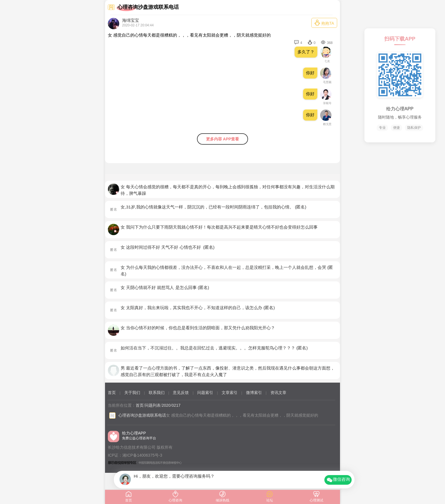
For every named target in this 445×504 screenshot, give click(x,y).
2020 (166, 405)
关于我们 (132, 393)
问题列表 (153, 405)
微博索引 (254, 393)
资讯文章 (278, 393)
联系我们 (157, 393)
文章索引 (230, 393)
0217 (176, 405)
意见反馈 (181, 393)
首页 (112, 393)
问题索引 (205, 393)
